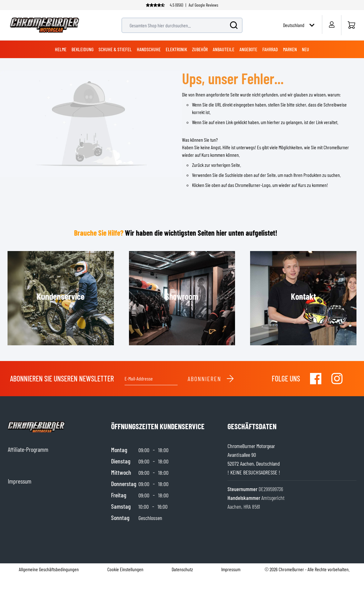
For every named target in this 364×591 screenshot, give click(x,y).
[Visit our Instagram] (337, 379)
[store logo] (45, 25)
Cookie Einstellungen (125, 569)
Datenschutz (182, 569)
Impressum (231, 569)
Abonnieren (211, 379)
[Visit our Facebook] (316, 379)
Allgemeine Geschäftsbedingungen (49, 569)
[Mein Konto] (332, 25)
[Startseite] (351, 25)
